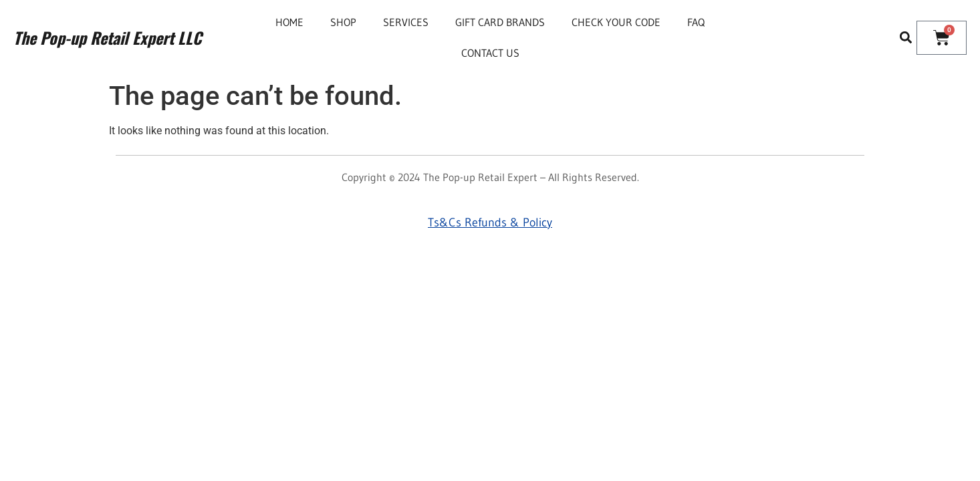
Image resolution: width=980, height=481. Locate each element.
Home (289, 22)
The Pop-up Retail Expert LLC (108, 37)
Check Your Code (616, 22)
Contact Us (490, 53)
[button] (905, 38)
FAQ (696, 22)
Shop (343, 22)
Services (406, 22)
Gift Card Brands (500, 22)
